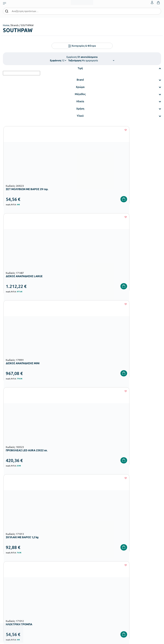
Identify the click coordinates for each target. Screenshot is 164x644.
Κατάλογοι (88, 571)
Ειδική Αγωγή (62, 607)
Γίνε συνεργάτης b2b (92, 585)
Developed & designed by (82, 640)
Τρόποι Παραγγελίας (119, 562)
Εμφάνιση (56, 60)
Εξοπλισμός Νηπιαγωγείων (68, 575)
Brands (87, 576)
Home (6, 25)
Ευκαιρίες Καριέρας (92, 580)
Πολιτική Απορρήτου (119, 585)
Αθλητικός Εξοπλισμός (66, 603)
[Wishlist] (50, 130)
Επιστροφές (116, 576)
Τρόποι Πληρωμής (118, 567)
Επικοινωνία (143, 571)
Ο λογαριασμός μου (146, 562)
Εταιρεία (87, 562)
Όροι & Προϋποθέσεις (120, 580)
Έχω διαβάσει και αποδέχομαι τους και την (122, 516)
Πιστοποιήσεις (90, 567)
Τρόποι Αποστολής (119, 571)
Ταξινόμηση (75, 60)
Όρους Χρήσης (133, 514)
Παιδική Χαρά (62, 598)
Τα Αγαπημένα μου (145, 567)
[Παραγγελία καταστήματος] (98, 60)
